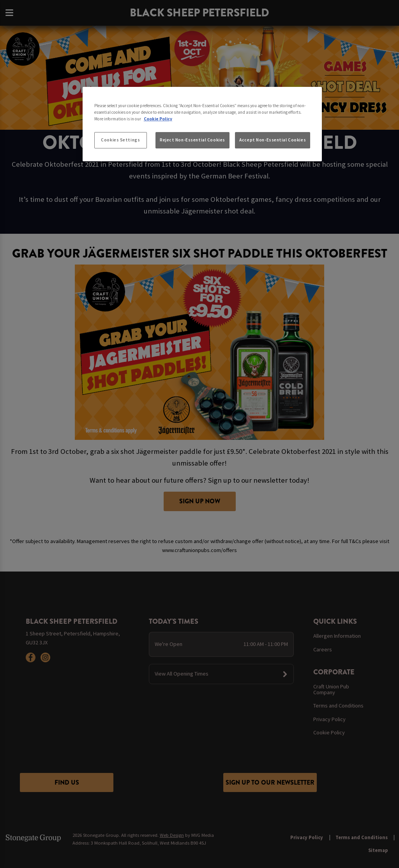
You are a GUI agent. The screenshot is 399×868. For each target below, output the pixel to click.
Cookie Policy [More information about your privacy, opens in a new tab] (158, 119)
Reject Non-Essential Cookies (192, 140)
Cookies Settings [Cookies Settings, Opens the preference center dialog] (120, 140)
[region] (202, 124)
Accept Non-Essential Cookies (273, 140)
